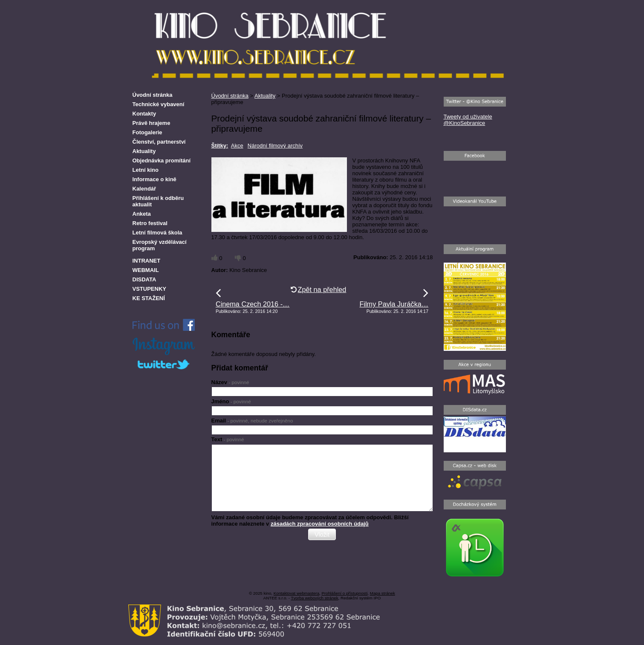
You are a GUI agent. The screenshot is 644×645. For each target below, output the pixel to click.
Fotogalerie (147, 132)
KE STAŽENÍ (149, 298)
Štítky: (220, 146)
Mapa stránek (383, 593)
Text (228, 439)
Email (252, 421)
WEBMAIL (146, 270)
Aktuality (265, 96)
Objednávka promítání (162, 161)
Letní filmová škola (157, 233)
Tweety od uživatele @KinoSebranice (468, 120)
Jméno (231, 401)
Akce (237, 146)
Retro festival (150, 223)
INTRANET (147, 261)
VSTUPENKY (149, 289)
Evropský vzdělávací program (160, 245)
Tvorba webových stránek (315, 598)
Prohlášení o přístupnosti (344, 593)
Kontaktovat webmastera (296, 593)
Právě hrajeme (152, 123)
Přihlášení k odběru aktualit (158, 201)
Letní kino (146, 170)
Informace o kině (155, 179)
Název (230, 382)
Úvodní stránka (230, 96)
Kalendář (144, 189)
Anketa (142, 214)
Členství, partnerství (159, 142)
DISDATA (144, 279)
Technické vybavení (159, 104)
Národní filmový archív (275, 146)
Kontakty (144, 114)
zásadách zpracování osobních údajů (320, 524)
